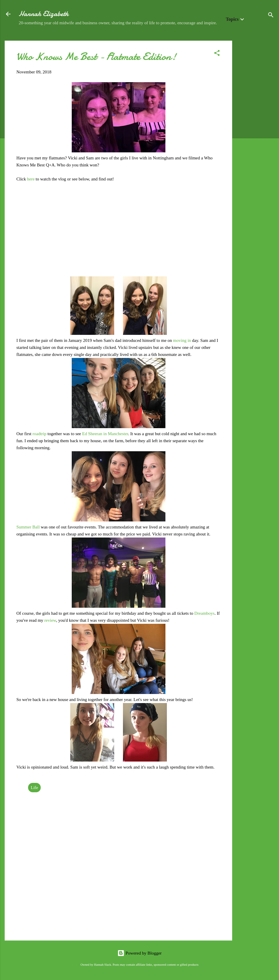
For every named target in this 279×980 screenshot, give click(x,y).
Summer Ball (28, 527)
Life (34, 788)
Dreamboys (204, 613)
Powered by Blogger (139, 953)
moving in (182, 340)
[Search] (271, 16)
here (31, 179)
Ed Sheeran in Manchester (105, 434)
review (50, 620)
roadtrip (40, 434)
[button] (217, 54)
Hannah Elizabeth (44, 14)
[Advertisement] (256, 128)
